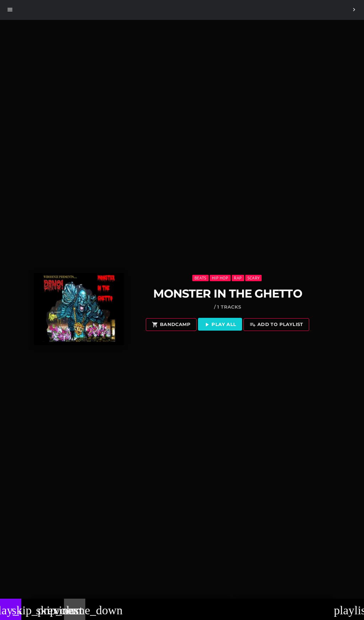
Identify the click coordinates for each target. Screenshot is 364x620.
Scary (253, 278)
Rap (238, 278)
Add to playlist (276, 325)
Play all (220, 325)
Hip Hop (220, 278)
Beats (200, 278)
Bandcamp (171, 325)
